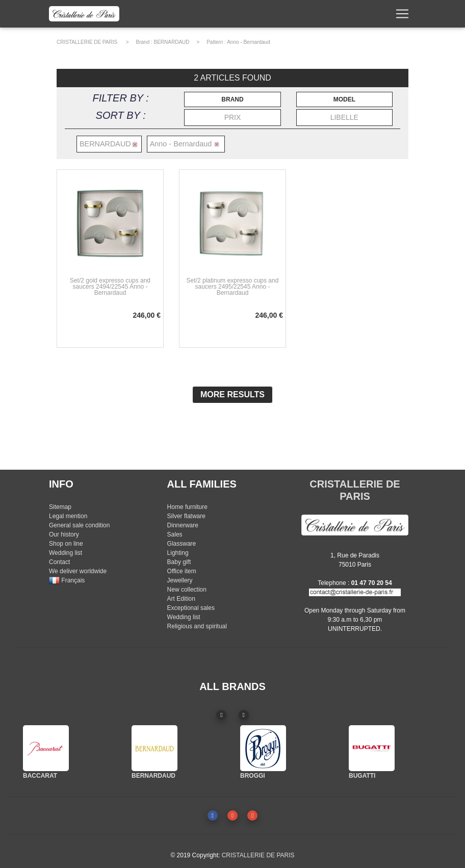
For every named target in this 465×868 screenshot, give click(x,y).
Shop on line (66, 544)
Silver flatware (186, 516)
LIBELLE (344, 117)
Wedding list (66, 553)
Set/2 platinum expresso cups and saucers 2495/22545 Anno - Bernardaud (233, 287)
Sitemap (60, 507)
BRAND (232, 99)
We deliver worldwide (78, 571)
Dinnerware (183, 525)
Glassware (182, 544)
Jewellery (180, 580)
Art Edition (181, 599)
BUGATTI (362, 776)
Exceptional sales (191, 608)
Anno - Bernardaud (249, 42)
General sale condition (79, 525)
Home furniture (187, 507)
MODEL (344, 99)
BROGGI (253, 776)
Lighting (178, 553)
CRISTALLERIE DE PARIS (87, 42)
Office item (182, 571)
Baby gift (179, 562)
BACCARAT (40, 776)
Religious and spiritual (197, 626)
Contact (59, 562)
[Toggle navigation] (402, 16)
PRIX (233, 117)
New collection (187, 590)
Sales (175, 534)
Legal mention (68, 516)
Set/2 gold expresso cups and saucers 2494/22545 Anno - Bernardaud (110, 287)
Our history (64, 534)
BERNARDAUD (172, 42)
